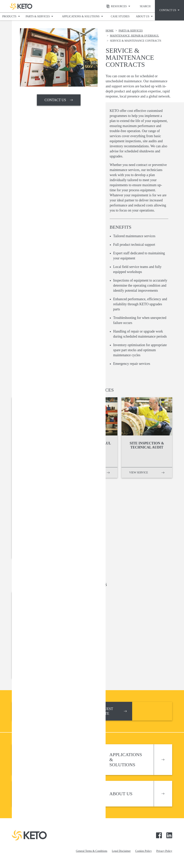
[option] (59, 57)
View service (29, 473)
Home (110, 31)
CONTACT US (55, 100)
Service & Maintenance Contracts (136, 41)
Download (28, 673)
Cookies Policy (144, 851)
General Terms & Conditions (92, 851)
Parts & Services (38, 16)
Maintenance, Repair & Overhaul (134, 36)
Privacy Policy (164, 851)
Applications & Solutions (81, 16)
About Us (143, 16)
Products (9, 16)
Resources (115, 6)
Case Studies (120, 16)
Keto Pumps (21, 6)
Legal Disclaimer (121, 851)
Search (145, 6)
